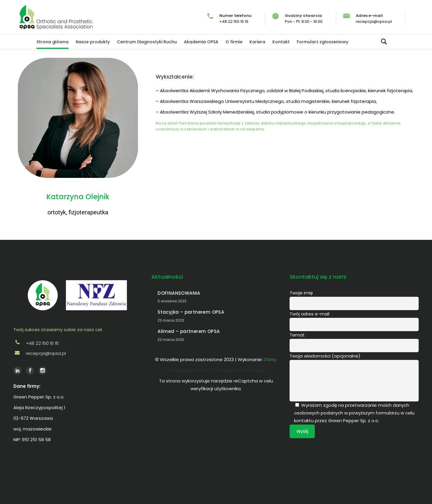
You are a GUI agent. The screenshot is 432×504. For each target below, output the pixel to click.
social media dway (106, 470)
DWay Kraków (30, 470)
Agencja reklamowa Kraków (81, 470)
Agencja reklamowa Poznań (66, 470)
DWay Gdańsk (34, 470)
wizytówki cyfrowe (86, 470)
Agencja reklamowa (38, 470)
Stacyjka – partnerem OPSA (191, 312)
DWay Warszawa (26, 470)
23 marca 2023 (171, 320)
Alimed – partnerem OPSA (189, 331)
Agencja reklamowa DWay (45, 470)
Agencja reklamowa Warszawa (73, 470)
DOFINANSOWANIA (179, 293)
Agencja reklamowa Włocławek (52, 470)
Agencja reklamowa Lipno (59, 470)
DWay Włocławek (21, 470)
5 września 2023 (172, 301)
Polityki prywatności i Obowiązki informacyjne (216, 370)
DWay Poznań (17, 470)
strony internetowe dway (97, 470)
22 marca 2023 (171, 340)
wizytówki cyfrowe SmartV (91, 470)
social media (101, 470)
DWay (14, 470)
